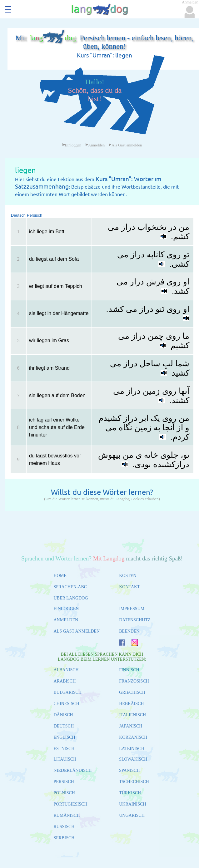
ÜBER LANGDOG (71, 598)
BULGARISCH (68, 692)
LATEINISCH (132, 749)
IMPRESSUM (132, 609)
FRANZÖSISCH (134, 681)
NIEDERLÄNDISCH (73, 770)
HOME (60, 576)
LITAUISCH (65, 759)
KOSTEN (128, 576)
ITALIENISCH (132, 715)
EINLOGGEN (66, 609)
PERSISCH (64, 782)
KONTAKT (129, 587)
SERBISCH (64, 838)
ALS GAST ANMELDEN (77, 631)
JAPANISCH (131, 726)
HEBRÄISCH (131, 704)
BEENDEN (129, 631)
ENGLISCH (65, 737)
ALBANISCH (66, 670)
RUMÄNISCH (67, 815)
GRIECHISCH (132, 692)
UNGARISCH (132, 815)
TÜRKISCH (130, 793)
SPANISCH (129, 770)
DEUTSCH (64, 726)
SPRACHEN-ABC (70, 587)
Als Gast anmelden (125, 145)
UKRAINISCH (132, 804)
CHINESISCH (67, 704)
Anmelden (95, 145)
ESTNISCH (64, 749)
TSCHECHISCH (134, 782)
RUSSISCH (64, 827)
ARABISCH (65, 681)
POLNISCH (64, 793)
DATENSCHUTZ (135, 620)
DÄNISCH (63, 715)
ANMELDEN (66, 620)
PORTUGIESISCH (71, 804)
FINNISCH (129, 670)
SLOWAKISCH (133, 759)
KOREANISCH (133, 737)
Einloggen (72, 145)
